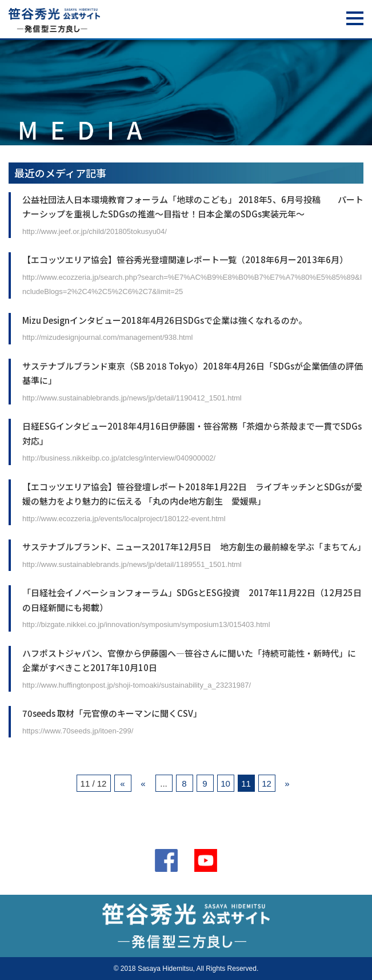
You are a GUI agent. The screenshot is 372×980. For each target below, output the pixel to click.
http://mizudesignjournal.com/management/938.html (107, 337)
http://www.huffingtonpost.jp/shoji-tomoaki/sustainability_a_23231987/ (137, 685)
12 (267, 783)
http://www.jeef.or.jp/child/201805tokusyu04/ (95, 231)
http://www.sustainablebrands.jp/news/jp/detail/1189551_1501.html (132, 564)
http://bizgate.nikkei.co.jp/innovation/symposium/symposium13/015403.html (146, 624)
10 (225, 783)
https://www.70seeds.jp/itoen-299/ (78, 731)
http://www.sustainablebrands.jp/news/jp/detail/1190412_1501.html (132, 398)
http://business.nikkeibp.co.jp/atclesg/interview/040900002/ (119, 458)
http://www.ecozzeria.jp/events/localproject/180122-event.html (124, 519)
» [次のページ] (287, 783)
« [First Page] (122, 783)
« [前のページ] (143, 783)
